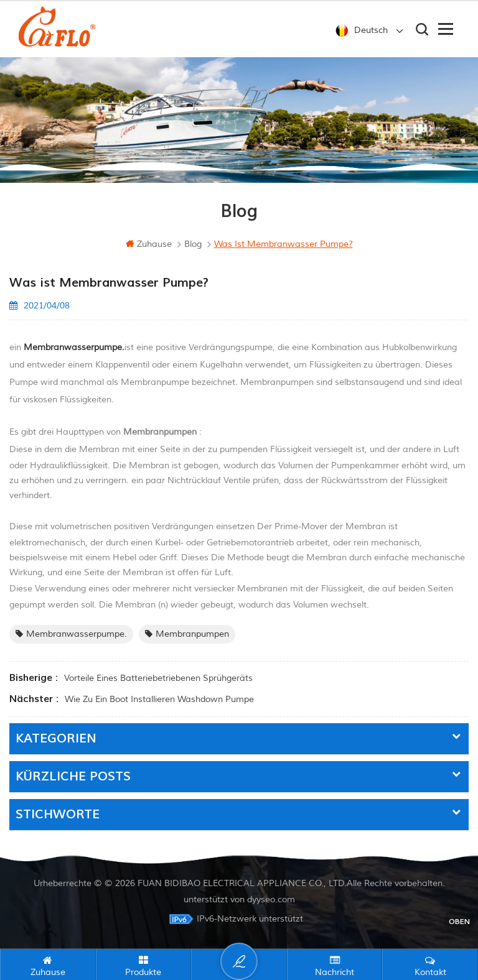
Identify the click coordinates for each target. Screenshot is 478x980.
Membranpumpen (187, 634)
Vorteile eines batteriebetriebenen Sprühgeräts (158, 678)
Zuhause (149, 244)
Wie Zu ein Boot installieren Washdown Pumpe (159, 699)
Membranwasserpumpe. (71, 634)
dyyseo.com (271, 899)
